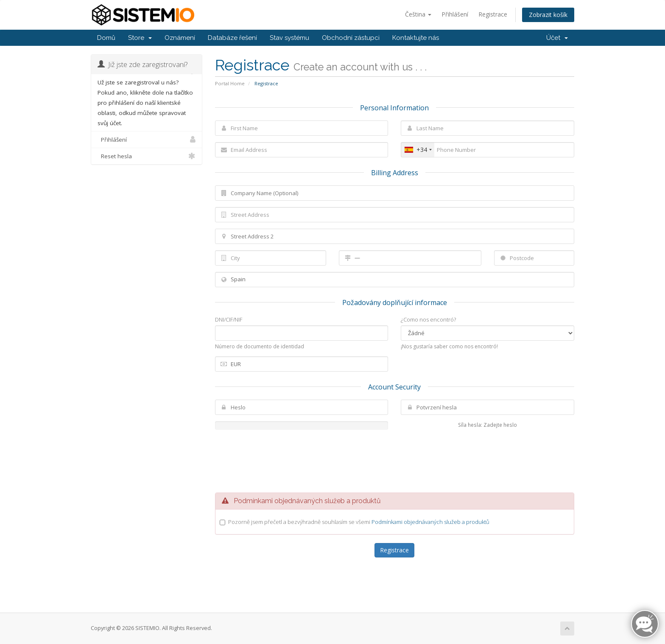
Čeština (418, 14)
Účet (557, 38)
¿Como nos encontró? (428, 319)
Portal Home (230, 83)
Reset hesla (147, 156)
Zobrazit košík (548, 15)
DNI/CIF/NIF (229, 319)
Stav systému (289, 38)
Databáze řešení (232, 38)
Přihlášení (455, 14)
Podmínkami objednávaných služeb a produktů (430, 522)
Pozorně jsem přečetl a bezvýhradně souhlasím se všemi (359, 522)
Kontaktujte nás (416, 38)
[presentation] (394, 461)
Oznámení (180, 38)
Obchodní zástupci (351, 38)
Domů (106, 38)
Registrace (493, 14)
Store (140, 38)
